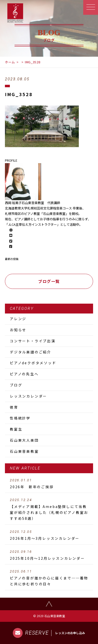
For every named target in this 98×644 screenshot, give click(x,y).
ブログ (16, 385)
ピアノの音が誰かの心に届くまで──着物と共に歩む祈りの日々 (49, 578)
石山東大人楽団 (24, 440)
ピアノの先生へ (24, 374)
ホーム (10, 62)
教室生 (16, 429)
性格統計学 (20, 418)
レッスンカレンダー (28, 396)
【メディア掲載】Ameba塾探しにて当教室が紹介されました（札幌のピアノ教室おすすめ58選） (49, 509)
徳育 (14, 407)
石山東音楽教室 (24, 451)
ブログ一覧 (49, 281)
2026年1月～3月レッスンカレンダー (49, 535)
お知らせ (18, 330)
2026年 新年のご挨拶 (49, 484)
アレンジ (18, 319)
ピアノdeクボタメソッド (33, 363)
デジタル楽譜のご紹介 (31, 352)
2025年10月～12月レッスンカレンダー (49, 555)
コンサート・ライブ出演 (33, 341)
